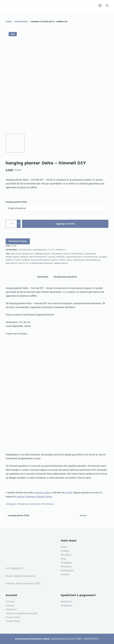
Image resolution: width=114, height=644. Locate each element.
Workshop (66, 567)
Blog (63, 559)
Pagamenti (66, 606)
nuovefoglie (91, 257)
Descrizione (43, 277)
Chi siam (65, 555)
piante (9, 260)
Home (64, 547)
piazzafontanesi (40, 260)
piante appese (22, 260)
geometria (77, 254)
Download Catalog (18, 241)
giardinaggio (40, 250)
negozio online (42, 493)
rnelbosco (12, 263)
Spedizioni (66, 602)
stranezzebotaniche (41, 263)
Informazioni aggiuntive (65, 277)
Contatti (65, 574)
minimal (61, 257)
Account (10, 602)
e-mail (68, 493)
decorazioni (25, 250)
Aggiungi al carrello (65, 224)
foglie (67, 254)
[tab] (43, 277)
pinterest (35, 504)
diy (32, 254)
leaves (52, 257)
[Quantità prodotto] (13, 224)
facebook (23, 504)
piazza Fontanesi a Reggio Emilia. (35, 497)
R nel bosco (48, 504)
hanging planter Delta (16, 202)
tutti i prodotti (57, 250)
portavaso (79, 260)
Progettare (66, 563)
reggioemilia (93, 260)
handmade (90, 254)
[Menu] (107, 6)
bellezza (16, 254)
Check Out (11, 609)
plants (54, 260)
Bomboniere (67, 571)
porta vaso (66, 260)
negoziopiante (75, 257)
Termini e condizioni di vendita (22, 613)
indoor (24, 257)
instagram (11, 504)
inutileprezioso (38, 257)
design (26, 254)
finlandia (57, 254)
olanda (103, 257)
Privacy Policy (13, 617)
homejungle (12, 257)
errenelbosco (43, 254)
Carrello (10, 606)
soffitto (24, 263)
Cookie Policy (13, 621)
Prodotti (65, 551)
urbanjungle (61, 263)
